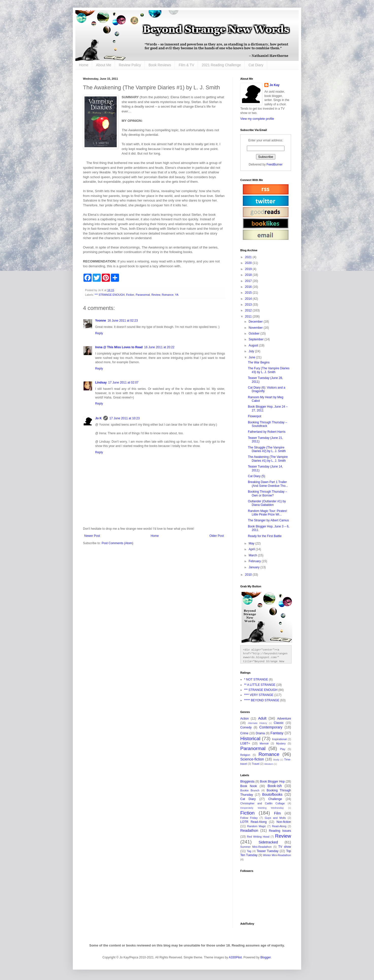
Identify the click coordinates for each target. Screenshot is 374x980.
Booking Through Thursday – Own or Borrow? (267, 493)
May (252, 543)
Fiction (130, 295)
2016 (249, 287)
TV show (285, 847)
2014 (249, 299)
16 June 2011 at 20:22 (159, 347)
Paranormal (143, 295)
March (253, 555)
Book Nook (249, 786)
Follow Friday (249, 818)
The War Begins (259, 362)
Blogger (266, 957)
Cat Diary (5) (257, 476)
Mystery (281, 743)
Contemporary (271, 727)
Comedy (246, 727)
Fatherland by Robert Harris (267, 432)
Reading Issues (280, 831)
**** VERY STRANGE (259, 695)
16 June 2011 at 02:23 (123, 321)
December (256, 322)
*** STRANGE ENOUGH (110, 295)
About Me (104, 65)
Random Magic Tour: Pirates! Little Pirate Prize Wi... (268, 513)
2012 (249, 310)
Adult (262, 718)
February (255, 561)
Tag (249, 851)
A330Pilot (235, 957)
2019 (249, 269)
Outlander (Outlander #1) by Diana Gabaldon (267, 503)
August (254, 345)
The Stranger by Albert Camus (268, 520)
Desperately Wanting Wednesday (262, 808)
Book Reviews (160, 65)
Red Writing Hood (258, 837)
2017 (249, 281)
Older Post (217, 536)
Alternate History (257, 723)
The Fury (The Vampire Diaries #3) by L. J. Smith (269, 370)
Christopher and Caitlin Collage (262, 803)
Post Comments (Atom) (117, 543)
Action (244, 719)
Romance (167, 295)
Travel (256, 764)
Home (84, 65)
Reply (99, 333)
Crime (244, 733)
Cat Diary (256, 65)
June (252, 357)
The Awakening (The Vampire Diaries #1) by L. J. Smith (268, 459)
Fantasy (277, 733)
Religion (245, 755)
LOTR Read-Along (253, 822)
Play (283, 749)
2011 (249, 317)
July (252, 351)
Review (156, 295)
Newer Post (92, 536)
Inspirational (279, 739)
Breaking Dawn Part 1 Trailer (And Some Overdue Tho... (268, 484)
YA (177, 295)
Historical (250, 738)
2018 (249, 275)
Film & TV (186, 65)
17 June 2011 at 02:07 (123, 383)
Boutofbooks (272, 794)
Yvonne (101, 321)
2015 (249, 293)
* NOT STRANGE (256, 679)
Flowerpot (255, 416)
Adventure (284, 719)
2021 (249, 257)
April (252, 549)
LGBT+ (245, 743)
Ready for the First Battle (265, 536)
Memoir (264, 743)
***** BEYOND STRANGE (262, 700)
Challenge (275, 799)
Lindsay (101, 383)
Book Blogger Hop (273, 782)
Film (277, 813)
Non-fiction (284, 822)
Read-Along (279, 826)
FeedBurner (274, 164)
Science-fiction (252, 759)
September (257, 339)
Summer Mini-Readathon (256, 847)
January (254, 567)
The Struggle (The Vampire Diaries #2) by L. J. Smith (267, 449)
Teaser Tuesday (268, 851)
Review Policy (130, 65)
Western (269, 764)
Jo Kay (274, 85)
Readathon (249, 830)
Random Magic (257, 826)
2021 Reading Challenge (221, 65)
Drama (260, 733)
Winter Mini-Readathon (277, 855)
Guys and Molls (275, 818)
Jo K (98, 418)
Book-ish (275, 786)
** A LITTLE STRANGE (260, 685)
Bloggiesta (247, 782)
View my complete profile (257, 119)
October (254, 334)
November (256, 328)
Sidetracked (268, 842)
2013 (249, 305)
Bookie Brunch (250, 790)
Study (276, 760)
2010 (249, 575)
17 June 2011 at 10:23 (124, 418)
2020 (249, 263)
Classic (279, 723)
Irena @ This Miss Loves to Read (119, 347)
